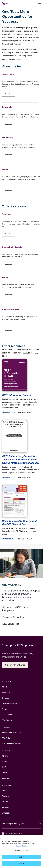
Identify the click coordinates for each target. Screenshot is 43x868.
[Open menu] (40, 4)
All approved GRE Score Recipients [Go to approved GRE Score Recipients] (16, 609)
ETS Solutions (8, 738)
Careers (5, 698)
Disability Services (10, 704)
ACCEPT (22, 864)
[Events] (9, 295)
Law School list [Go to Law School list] (11, 624)
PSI (3, 791)
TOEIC (5, 762)
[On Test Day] (9, 155)
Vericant (6, 807)
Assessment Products (11, 733)
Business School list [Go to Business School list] (14, 617)
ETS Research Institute (12, 744)
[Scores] (9, 190)
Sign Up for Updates (15, 665)
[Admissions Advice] (9, 330)
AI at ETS (6, 692)
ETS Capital (7, 720)
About (5, 687)
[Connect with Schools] (9, 264)
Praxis (5, 773)
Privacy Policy (21, 846)
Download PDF (9, 413)
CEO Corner (7, 715)
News (4, 709)
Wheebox (6, 813)
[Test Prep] (9, 234)
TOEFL (5, 756)
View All (5, 778)
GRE (4, 767)
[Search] (40, 823)
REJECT (21, 857)
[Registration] (9, 124)
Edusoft (5, 796)
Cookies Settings (21, 850)
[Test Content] (9, 94)
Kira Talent (7, 802)
